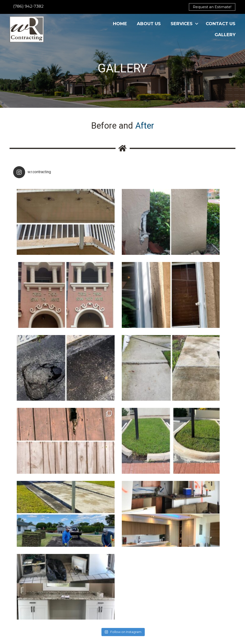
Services (182, 27)
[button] (212, 7)
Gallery (225, 38)
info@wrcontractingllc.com (92, 597)
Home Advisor (82, 624)
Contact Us (221, 27)
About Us (149, 27)
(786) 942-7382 (28, 6)
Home (120, 27)
